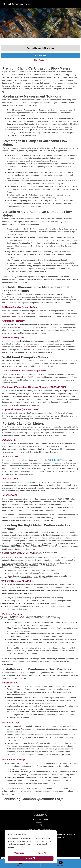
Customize (19, 853)
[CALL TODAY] (61, 862)
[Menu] (73, 4)
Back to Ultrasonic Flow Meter (41, 48)
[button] (40, 60)
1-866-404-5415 (58, 837)
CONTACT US (20, 866)
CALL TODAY (61, 866)
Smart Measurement (17, 4)
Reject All (42, 853)
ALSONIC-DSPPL (55, 460)
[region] (31, 847)
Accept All (31, 858)
